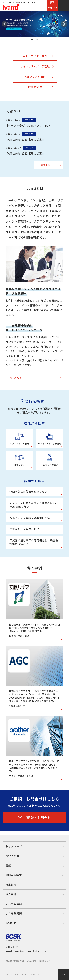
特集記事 (11, 885)
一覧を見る (45, 165)
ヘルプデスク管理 (35, 77)
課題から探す (14, 875)
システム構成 (14, 904)
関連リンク (45, 961)
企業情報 (32, 961)
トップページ (14, 846)
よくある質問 (14, 913)
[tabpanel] (34, 24)
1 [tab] (32, 40)
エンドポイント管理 (35, 56)
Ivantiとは (12, 856)
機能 (8, 865)
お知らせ (11, 923)
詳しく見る (16, 378)
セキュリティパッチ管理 (35, 66)
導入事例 (11, 894)
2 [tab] (37, 40)
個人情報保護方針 (15, 961)
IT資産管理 (35, 87)
